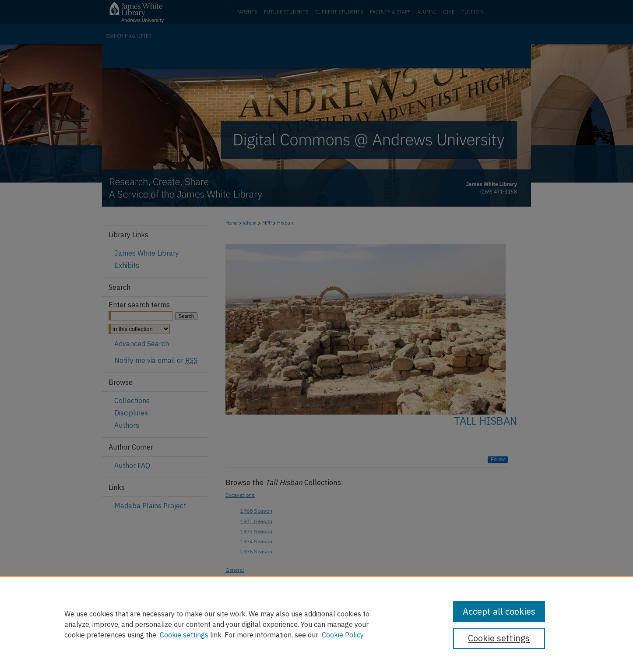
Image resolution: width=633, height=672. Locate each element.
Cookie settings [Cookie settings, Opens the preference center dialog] (499, 638)
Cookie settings (184, 635)
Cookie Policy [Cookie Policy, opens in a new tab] (343, 635)
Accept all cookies (499, 611)
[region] (316, 624)
